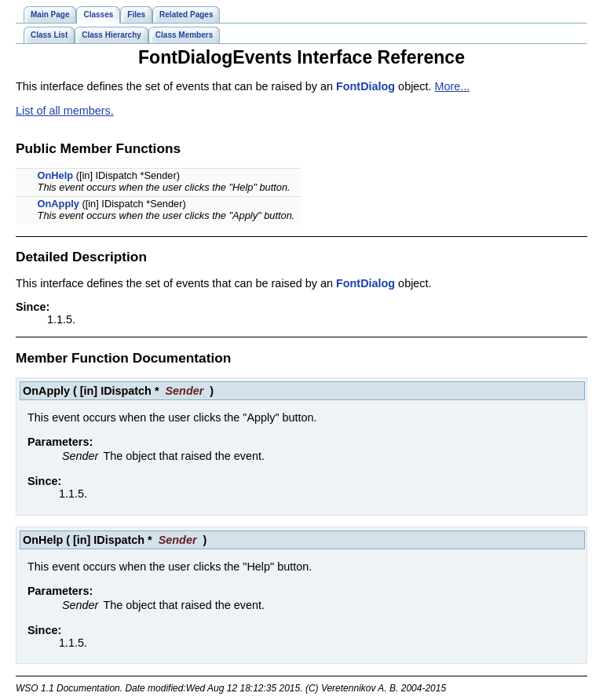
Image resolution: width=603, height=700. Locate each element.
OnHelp (56, 175)
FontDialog (365, 86)
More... (453, 86)
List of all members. (65, 111)
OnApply (58, 204)
